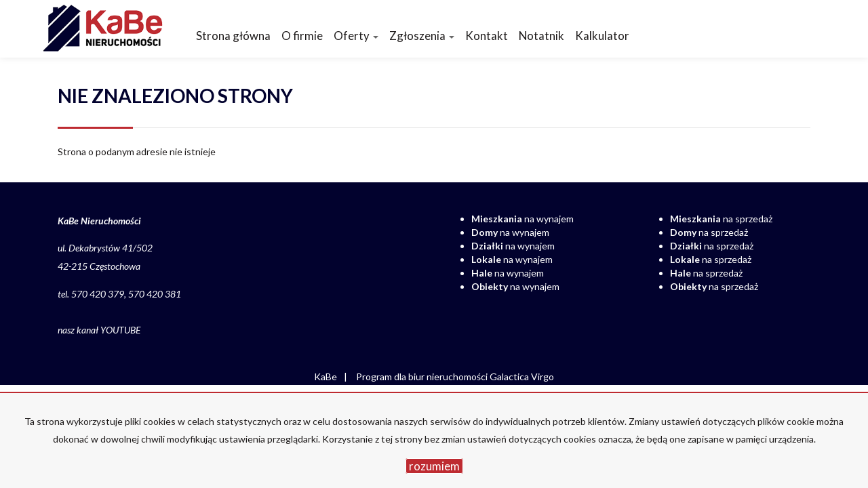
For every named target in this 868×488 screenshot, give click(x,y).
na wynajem (522, 219)
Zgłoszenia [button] (422, 36)
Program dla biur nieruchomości (423, 377)
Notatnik (541, 36)
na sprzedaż (721, 219)
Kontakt (487, 36)
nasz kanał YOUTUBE (99, 330)
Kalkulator (602, 36)
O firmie (302, 36)
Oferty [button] (356, 36)
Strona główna (233, 36)
